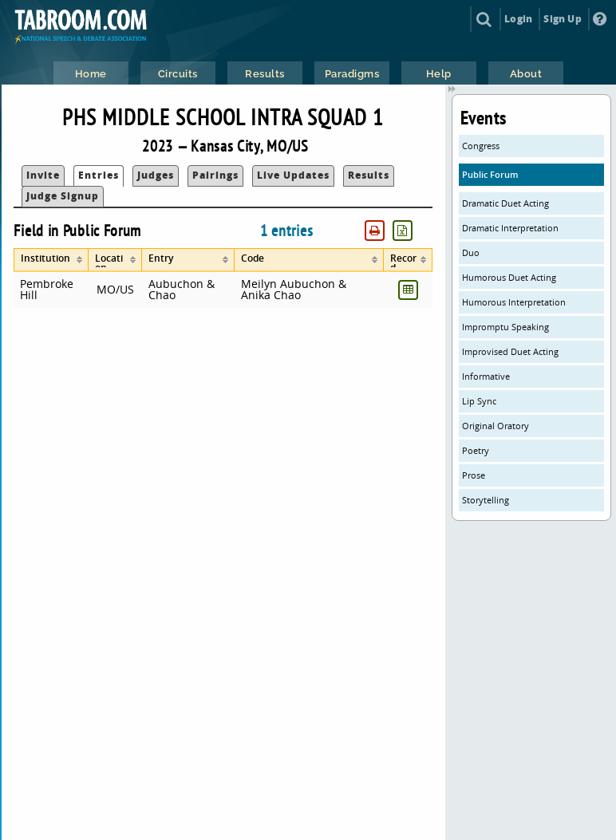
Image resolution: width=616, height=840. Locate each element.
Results (369, 175)
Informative (486, 376)
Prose (474, 475)
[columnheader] (51, 260)
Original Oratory (496, 426)
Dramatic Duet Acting (505, 203)
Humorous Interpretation (514, 302)
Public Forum (490, 174)
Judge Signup (63, 196)
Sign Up (562, 19)
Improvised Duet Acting (510, 351)
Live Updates (293, 175)
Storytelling (486, 500)
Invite (43, 175)
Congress (481, 146)
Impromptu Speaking (505, 327)
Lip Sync (479, 401)
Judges (156, 175)
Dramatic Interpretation (510, 228)
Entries (99, 175)
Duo (471, 252)
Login (518, 19)
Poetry (476, 450)
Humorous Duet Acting (509, 277)
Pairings (215, 175)
